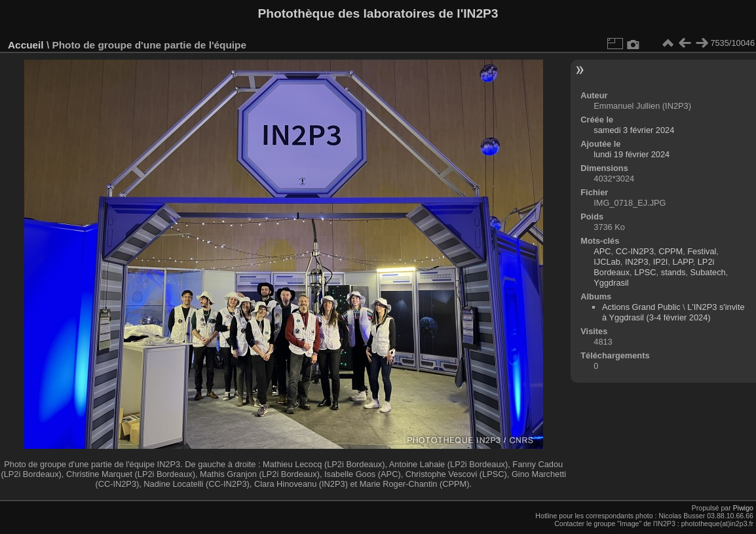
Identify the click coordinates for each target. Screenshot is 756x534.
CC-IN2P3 (635, 251)
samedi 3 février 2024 (634, 130)
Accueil (26, 45)
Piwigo (743, 508)
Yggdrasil (611, 283)
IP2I (661, 262)
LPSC (645, 272)
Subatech (708, 272)
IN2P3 (637, 262)
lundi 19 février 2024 (632, 154)
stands (673, 272)
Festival (702, 251)
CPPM (671, 251)
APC (602, 251)
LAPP (683, 262)
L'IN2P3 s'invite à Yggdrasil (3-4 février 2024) (673, 312)
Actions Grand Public (641, 307)
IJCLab (607, 262)
